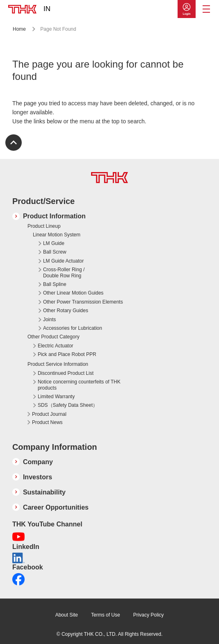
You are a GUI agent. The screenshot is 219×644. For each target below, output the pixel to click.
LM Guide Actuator (63, 261)
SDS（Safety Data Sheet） (68, 405)
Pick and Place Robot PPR (67, 354)
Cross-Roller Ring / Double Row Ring (64, 272)
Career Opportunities (56, 507)
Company (38, 462)
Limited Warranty (56, 397)
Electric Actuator (56, 346)
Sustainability (44, 492)
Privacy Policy (149, 615)
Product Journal (49, 414)
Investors (38, 477)
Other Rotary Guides (66, 311)
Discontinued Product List (66, 373)
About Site (67, 615)
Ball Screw (55, 252)
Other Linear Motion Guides (73, 293)
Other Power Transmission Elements (83, 302)
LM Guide (54, 243)
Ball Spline (55, 284)
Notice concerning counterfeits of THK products (79, 385)
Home (19, 29)
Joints (49, 320)
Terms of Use (106, 615)
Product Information (54, 216)
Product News (47, 422)
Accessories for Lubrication (73, 328)
